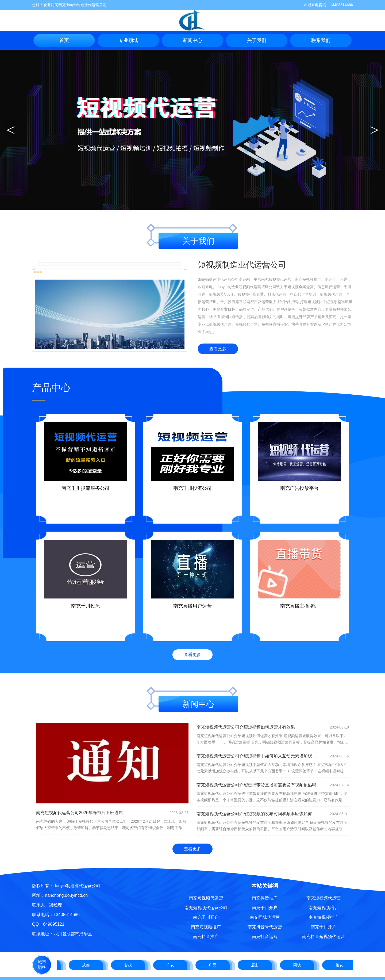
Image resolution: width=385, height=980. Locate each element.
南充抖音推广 (206, 937)
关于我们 (257, 40)
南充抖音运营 (265, 937)
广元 (214, 965)
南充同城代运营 (265, 917)
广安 (171, 965)
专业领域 (128, 40)
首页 (64, 40)
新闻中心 (192, 40)
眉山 (256, 965)
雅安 (340, 965)
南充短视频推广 (206, 927)
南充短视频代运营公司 (206, 908)
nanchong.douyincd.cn (66, 895)
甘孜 (129, 965)
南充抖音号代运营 (265, 927)
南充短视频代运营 (206, 898)
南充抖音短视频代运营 (324, 937)
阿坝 (298, 965)
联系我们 (321, 40)
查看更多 (218, 349)
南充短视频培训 (324, 908)
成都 (87, 965)
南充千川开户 (206, 917)
